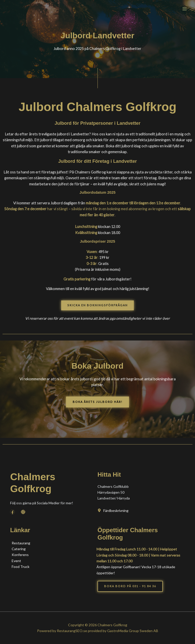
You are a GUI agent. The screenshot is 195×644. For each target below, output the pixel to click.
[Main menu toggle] (185, 9)
